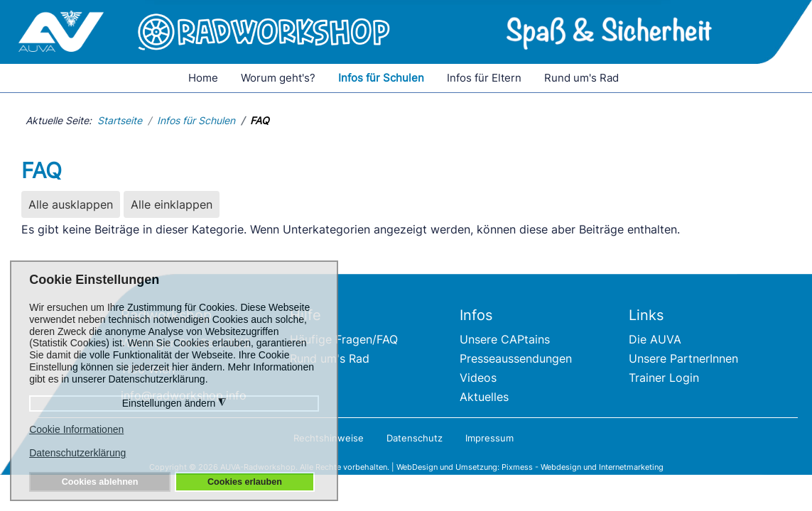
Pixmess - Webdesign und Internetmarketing (583, 467)
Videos (478, 378)
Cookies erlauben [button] (245, 482)
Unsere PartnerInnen (683, 358)
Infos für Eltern (484, 78)
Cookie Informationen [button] (76, 429)
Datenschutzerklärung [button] (77, 453)
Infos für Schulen (381, 78)
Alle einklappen (172, 204)
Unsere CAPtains (505, 339)
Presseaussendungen (516, 358)
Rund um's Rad (581, 78)
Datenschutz (415, 438)
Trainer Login (664, 378)
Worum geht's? (278, 78)
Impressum (489, 438)
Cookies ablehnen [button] (100, 482)
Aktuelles (484, 397)
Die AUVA (655, 339)
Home (203, 78)
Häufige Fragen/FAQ (344, 339)
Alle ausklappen (71, 204)
